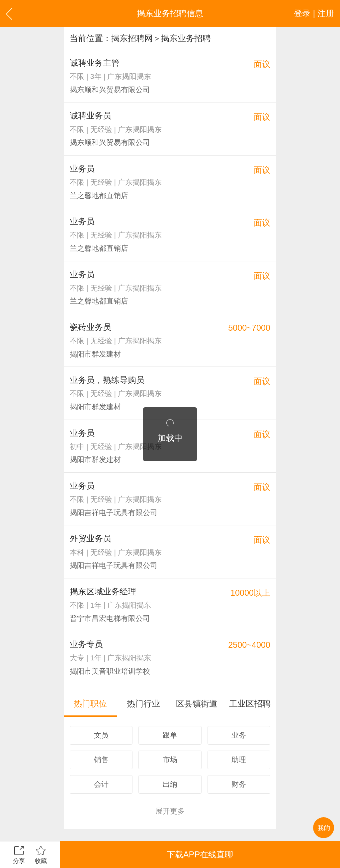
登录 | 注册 (314, 13)
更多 (170, 811)
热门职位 (90, 703)
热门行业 (143, 703)
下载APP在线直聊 (200, 854)
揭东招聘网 (132, 38)
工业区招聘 (250, 703)
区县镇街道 (197, 703)
